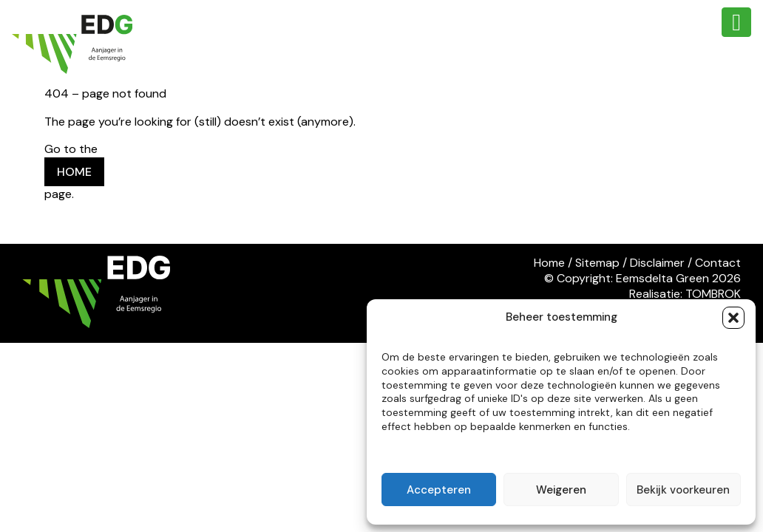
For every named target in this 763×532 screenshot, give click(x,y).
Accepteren (439, 490)
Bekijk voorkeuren (683, 490)
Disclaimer (657, 263)
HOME (74, 172)
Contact (718, 263)
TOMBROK (713, 294)
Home (549, 263)
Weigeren (561, 490)
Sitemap (597, 263)
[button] (733, 318)
